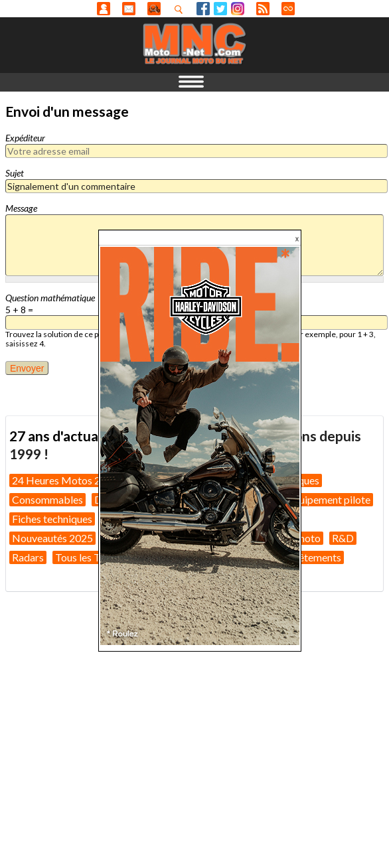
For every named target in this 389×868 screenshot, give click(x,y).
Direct (288, 9)
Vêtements (317, 557)
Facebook (203, 9)
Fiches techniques (52, 519)
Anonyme (104, 9)
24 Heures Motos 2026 (65, 480)
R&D (343, 538)
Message (21, 208)
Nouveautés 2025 (52, 538)
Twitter (220, 9)
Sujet (15, 173)
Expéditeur (25, 138)
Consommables (47, 499)
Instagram (238, 9)
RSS (263, 9)
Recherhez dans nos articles (181, 9)
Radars (28, 557)
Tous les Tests (87, 557)
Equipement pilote (329, 499)
